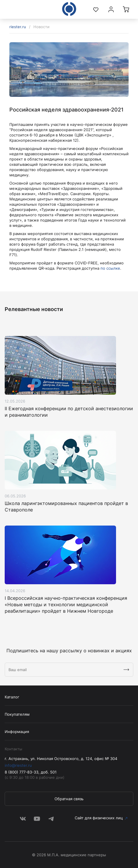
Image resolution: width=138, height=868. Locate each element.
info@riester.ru (18, 765)
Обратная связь (69, 799)
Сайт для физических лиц (99, 818)
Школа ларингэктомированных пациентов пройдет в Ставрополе (66, 506)
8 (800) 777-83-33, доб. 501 (31, 772)
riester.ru (18, 27)
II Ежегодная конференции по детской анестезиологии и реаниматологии (69, 412)
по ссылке (110, 268)
